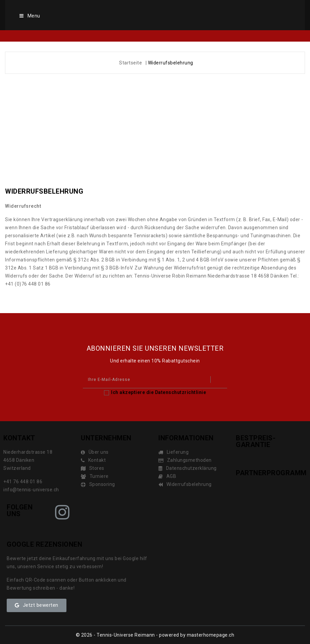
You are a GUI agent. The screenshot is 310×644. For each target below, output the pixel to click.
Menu (29, 16)
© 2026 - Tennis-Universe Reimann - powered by (131, 635)
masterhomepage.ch (211, 635)
